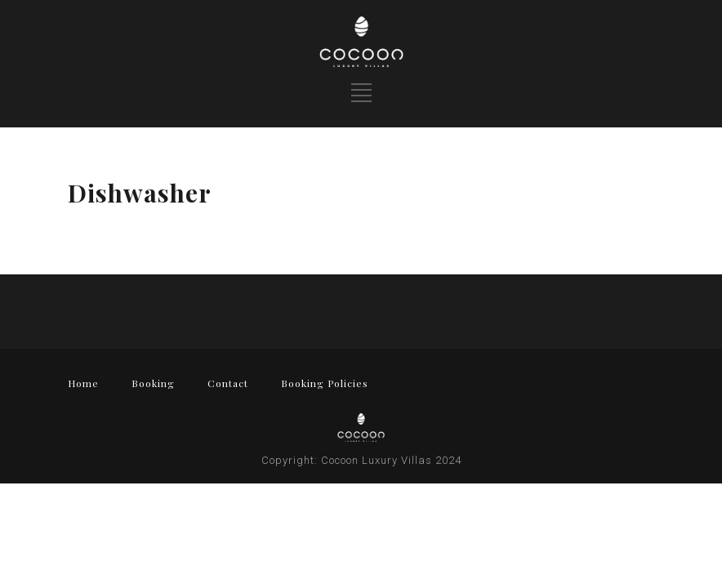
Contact (228, 383)
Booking (153, 383)
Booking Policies (325, 383)
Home (83, 383)
